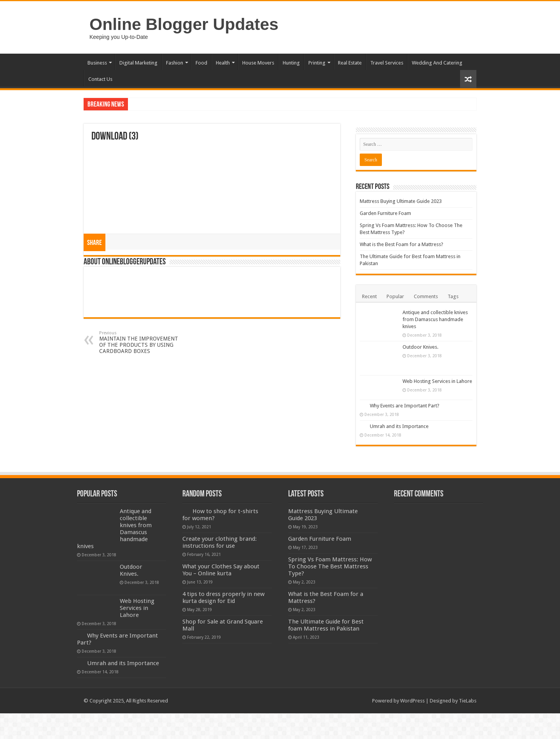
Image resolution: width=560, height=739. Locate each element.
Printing (317, 63)
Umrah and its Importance (399, 426)
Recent (369, 296)
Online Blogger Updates (184, 24)
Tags (453, 296)
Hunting (291, 63)
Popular (395, 296)
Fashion (175, 63)
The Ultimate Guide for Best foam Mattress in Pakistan (326, 625)
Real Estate (350, 63)
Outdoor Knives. (420, 347)
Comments (426, 296)
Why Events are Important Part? (405, 406)
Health (223, 63)
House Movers (258, 63)
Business (97, 63)
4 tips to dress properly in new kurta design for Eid (223, 597)
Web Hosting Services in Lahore (437, 381)
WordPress (412, 701)
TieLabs (468, 701)
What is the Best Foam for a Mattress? (402, 244)
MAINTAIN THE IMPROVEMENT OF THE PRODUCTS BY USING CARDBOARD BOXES (139, 342)
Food (201, 63)
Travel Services (387, 63)
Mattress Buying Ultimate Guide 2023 (401, 201)
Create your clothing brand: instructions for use (220, 542)
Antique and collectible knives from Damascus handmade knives (435, 319)
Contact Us (100, 79)
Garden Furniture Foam (385, 213)
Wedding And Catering (437, 63)
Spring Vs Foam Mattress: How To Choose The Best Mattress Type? (330, 566)
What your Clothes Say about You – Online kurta (221, 570)
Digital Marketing (138, 63)
